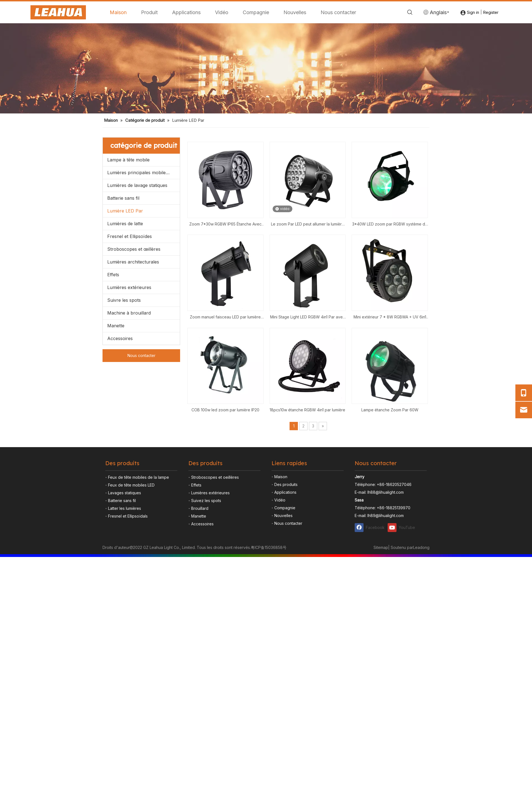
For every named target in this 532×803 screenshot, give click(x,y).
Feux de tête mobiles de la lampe (139, 579)
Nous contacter (338, 12)
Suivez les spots (206, 602)
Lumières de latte (125, 325)
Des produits (286, 586)
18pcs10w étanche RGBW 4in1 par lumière (307, 512)
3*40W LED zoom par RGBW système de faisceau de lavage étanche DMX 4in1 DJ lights (390, 326)
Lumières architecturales (133, 363)
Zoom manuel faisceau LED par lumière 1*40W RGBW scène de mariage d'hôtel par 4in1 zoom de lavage (225, 419)
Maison (118, 12)
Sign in (473, 12)
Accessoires (120, 440)
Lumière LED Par (125, 312)
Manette (116, 427)
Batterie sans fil (123, 300)
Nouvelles (295, 12)
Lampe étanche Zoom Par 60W (390, 512)
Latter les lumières (125, 610)
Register (491, 12)
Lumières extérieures (129, 389)
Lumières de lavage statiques (137, 287)
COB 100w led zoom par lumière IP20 (225, 512)
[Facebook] (370, 629)
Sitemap (381, 649)
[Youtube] (403, 629)
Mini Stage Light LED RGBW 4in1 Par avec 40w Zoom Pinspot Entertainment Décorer (308, 419)
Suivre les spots (124, 402)
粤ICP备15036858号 (269, 649)
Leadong (421, 649)
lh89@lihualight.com (386, 617)
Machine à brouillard (129, 414)
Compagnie (256, 12)
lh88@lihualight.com (386, 594)
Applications (186, 12)
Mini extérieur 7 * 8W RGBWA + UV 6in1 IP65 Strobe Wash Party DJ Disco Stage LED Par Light (390, 419)
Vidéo (222, 12)
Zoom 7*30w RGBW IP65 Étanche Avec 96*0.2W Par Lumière (225, 326)
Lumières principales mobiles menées (144, 274)
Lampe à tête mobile (128, 261)
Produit (149, 12)
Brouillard (200, 610)
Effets (113, 376)
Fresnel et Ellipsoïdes (130, 338)
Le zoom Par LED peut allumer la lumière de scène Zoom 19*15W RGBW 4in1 (308, 326)
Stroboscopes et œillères (134, 351)
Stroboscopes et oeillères (215, 579)
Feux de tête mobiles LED (131, 587)
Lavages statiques (125, 595)
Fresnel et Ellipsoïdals (128, 618)
